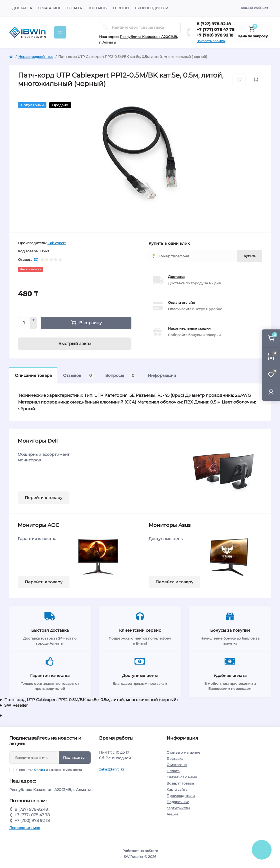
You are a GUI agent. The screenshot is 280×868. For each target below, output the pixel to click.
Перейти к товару (44, 498)
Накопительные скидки (189, 328)
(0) (36, 260)
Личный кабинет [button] (254, 8)
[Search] (105, 27)
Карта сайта (177, 789)
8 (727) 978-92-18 (214, 24)
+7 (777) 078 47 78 (216, 30)
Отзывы (121, 8)
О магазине (49, 8)
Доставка (22, 8)
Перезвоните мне (25, 828)
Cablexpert (57, 243)
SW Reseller (16, 705)
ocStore (151, 851)
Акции (172, 814)
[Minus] (33, 326)
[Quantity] (24, 323)
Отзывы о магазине (183, 752)
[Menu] (60, 32)
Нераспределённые (36, 57)
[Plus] (33, 320)
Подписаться (75, 757)
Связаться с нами (182, 777)
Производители (152, 8)
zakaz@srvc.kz (112, 769)
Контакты (98, 8)
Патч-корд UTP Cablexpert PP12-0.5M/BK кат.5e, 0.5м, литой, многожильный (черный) (91, 700)
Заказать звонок (211, 41)
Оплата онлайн (182, 302)
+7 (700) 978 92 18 (215, 35)
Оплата (74, 8)
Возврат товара (180, 783)
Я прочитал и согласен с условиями (49, 770)
